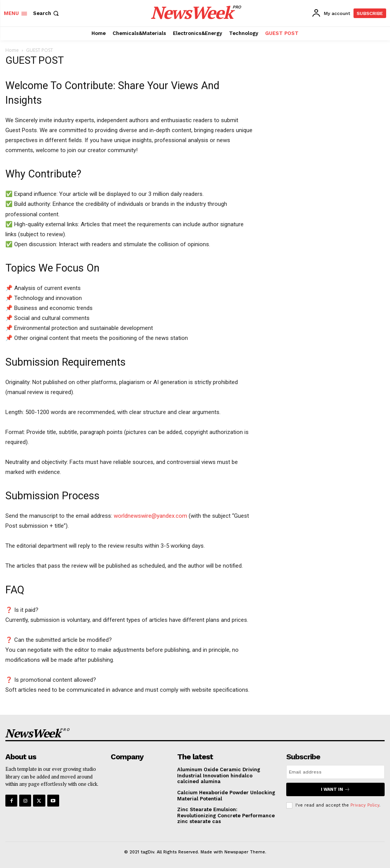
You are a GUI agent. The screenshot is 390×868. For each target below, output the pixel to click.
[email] (335, 772)
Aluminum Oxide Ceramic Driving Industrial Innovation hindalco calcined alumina (219, 775)
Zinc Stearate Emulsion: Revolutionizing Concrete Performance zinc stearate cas (226, 815)
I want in (335, 789)
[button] (47, 13)
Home (12, 50)
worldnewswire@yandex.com (150, 516)
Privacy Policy (365, 805)
